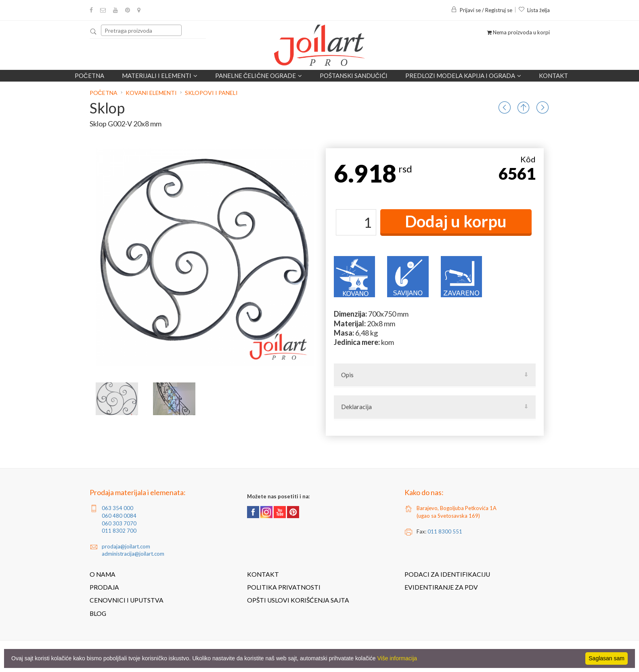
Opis (347, 375)
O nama (103, 574)
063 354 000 (117, 508)
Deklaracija (356, 407)
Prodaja (104, 587)
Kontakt (553, 76)
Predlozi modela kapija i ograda (463, 76)
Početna (89, 76)
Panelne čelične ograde (259, 76)
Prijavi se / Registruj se (482, 10)
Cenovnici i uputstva (127, 600)
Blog (98, 613)
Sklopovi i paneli (211, 93)
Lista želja (534, 10)
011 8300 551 (445, 531)
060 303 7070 (119, 523)
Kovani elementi (151, 93)
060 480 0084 (119, 516)
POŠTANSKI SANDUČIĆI (354, 76)
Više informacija (397, 658)
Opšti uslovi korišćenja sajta (298, 600)
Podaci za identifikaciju (447, 574)
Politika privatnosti (284, 587)
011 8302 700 (119, 531)
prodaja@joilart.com (126, 546)
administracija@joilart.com (133, 554)
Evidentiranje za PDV (441, 587)
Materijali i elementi (160, 76)
